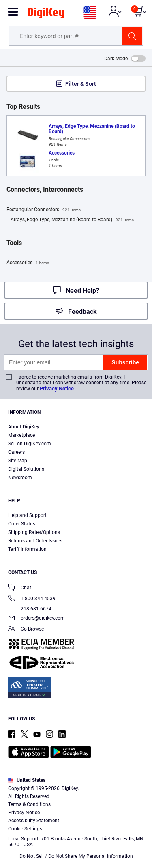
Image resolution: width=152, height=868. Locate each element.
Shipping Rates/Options (34, 532)
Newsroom (20, 478)
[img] (46, 15)
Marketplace (21, 435)
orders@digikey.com (36, 619)
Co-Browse (26, 630)
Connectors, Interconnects (45, 190)
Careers (16, 452)
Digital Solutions (26, 469)
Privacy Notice (57, 388)
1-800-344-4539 (32, 599)
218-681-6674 (30, 609)
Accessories (28, 263)
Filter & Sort (81, 84)
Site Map (18, 461)
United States (27, 780)
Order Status (22, 524)
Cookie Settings (25, 829)
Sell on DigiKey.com (30, 444)
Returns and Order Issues (35, 541)
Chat (20, 588)
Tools (14, 243)
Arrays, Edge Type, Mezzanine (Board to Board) (72, 220)
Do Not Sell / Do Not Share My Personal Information (76, 856)
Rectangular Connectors (44, 210)
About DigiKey (24, 427)
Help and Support (27, 515)
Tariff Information (27, 549)
